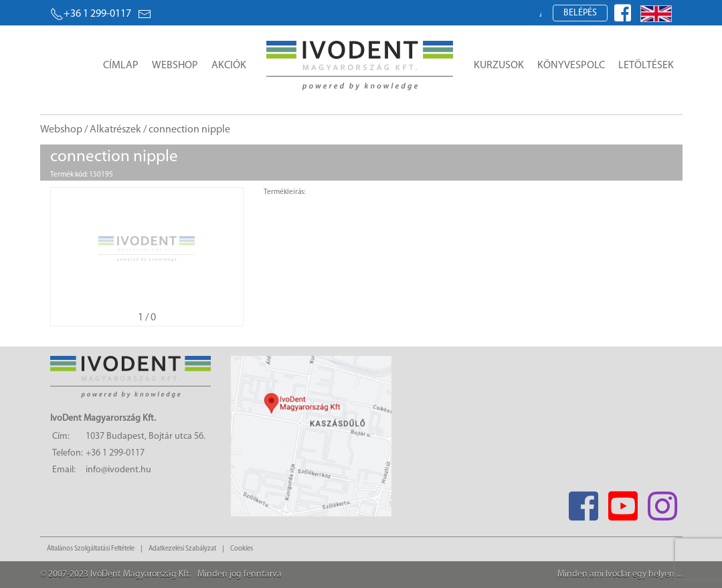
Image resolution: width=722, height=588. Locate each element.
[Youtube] (623, 502)
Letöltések (646, 66)
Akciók (229, 66)
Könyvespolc (571, 66)
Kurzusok (499, 66)
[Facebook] (584, 502)
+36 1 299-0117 (91, 14)
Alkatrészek (115, 130)
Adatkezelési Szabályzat (182, 549)
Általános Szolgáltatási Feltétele (91, 549)
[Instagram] (663, 502)
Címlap (121, 66)
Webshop (175, 66)
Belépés (580, 13)
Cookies (242, 549)
